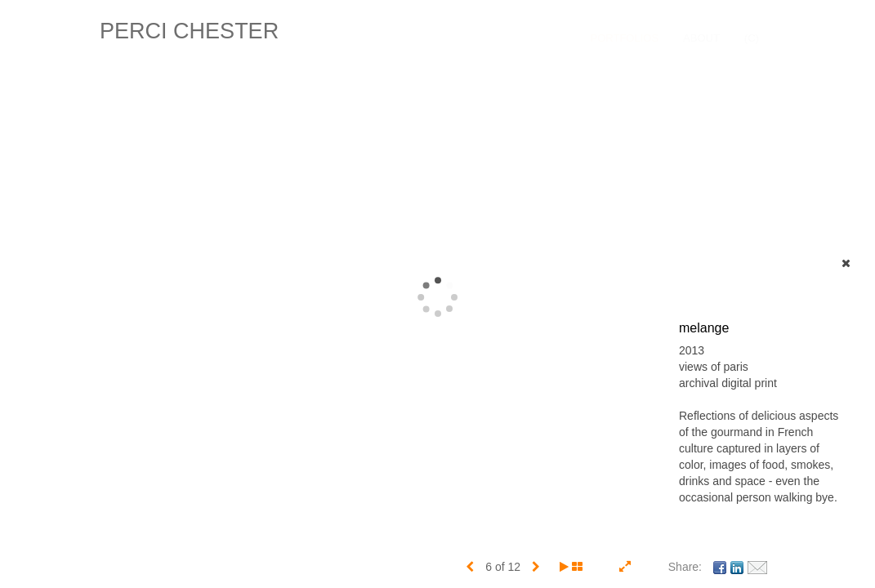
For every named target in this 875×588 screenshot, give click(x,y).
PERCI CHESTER (189, 31)
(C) (752, 38)
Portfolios (625, 38)
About (701, 38)
